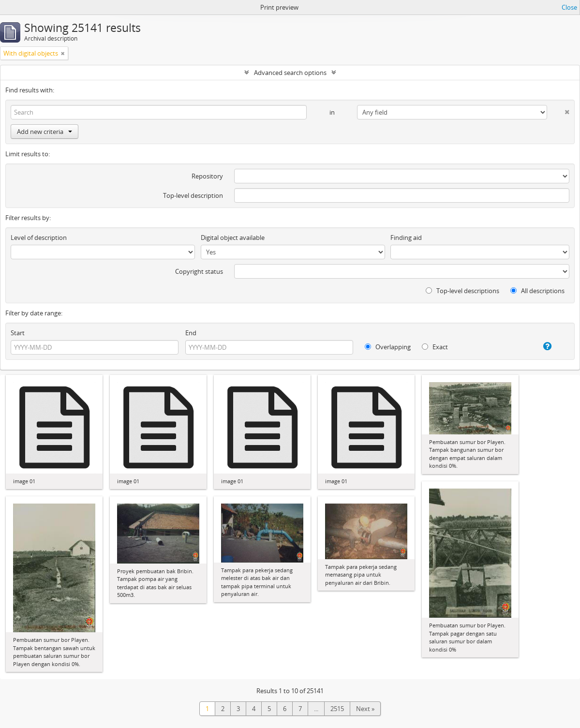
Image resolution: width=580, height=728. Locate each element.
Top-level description (193, 195)
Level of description (39, 238)
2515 (337, 709)
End (191, 333)
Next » (365, 709)
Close (569, 7)
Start (18, 333)
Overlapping (388, 347)
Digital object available (233, 238)
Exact (435, 347)
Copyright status (199, 271)
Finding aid (406, 238)
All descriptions (537, 291)
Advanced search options (290, 73)
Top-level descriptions (462, 291)
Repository (207, 176)
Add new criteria (45, 132)
